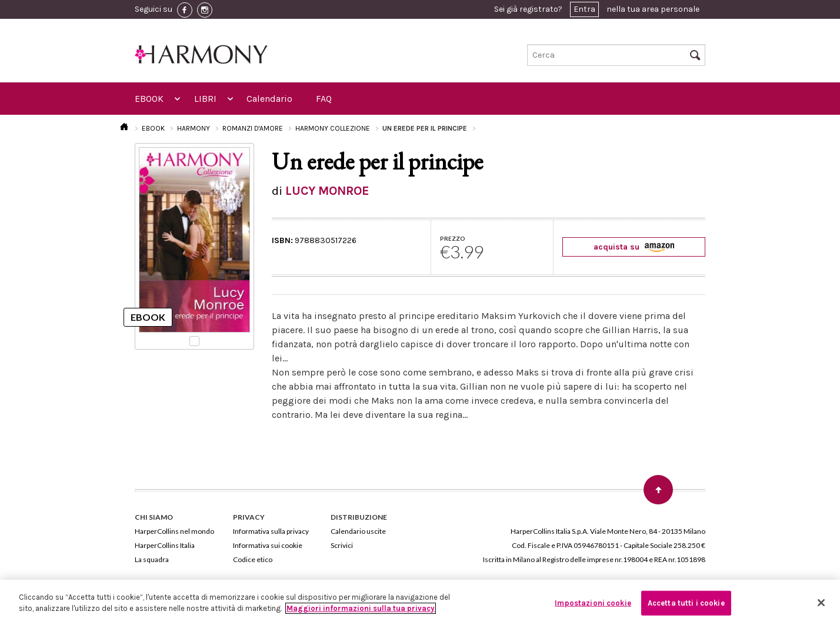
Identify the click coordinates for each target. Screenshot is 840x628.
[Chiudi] (821, 603)
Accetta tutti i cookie (686, 603)
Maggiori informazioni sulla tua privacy (361, 608)
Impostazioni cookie (593, 603)
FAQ (324, 99)
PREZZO (453, 238)
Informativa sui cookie (268, 545)
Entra (584, 9)
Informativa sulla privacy (271, 531)
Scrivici (342, 545)
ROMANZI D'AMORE (253, 128)
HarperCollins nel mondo (174, 531)
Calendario (269, 99)
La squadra (152, 559)
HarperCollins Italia (165, 545)
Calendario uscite (358, 531)
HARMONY (194, 128)
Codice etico (253, 559)
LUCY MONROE (327, 191)
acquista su (634, 247)
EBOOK (149, 99)
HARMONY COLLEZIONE (333, 128)
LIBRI (205, 99)
